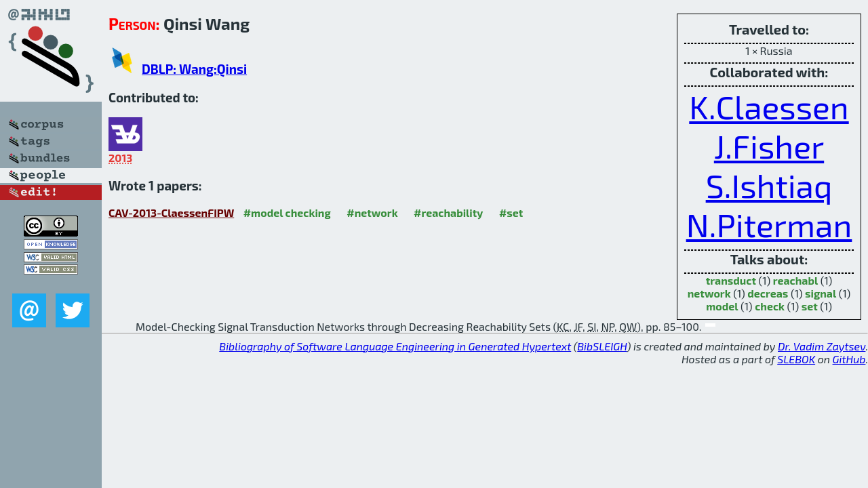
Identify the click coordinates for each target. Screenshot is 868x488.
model (722, 306)
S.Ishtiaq (769, 185)
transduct (731, 280)
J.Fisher (769, 146)
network (709, 293)
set (810, 306)
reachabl (795, 280)
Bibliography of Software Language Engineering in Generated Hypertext (395, 346)
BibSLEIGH (602, 346)
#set (511, 212)
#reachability (448, 212)
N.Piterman (769, 224)
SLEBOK (796, 359)
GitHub (849, 359)
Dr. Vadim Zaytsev (822, 346)
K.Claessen (769, 106)
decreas (768, 293)
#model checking (287, 212)
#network (372, 212)
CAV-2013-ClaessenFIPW (171, 212)
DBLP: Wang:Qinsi (194, 69)
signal (821, 293)
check (770, 306)
